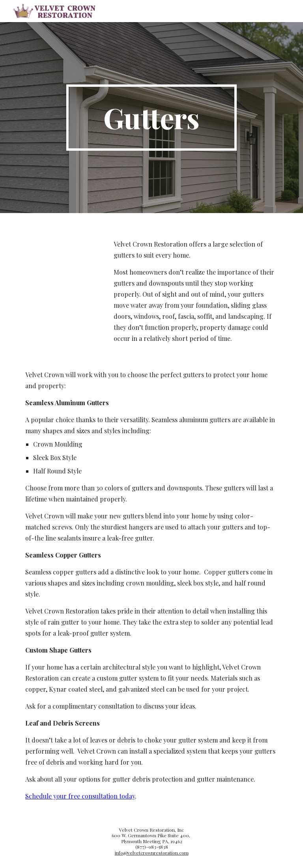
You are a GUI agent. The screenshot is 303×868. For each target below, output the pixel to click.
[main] (151, 118)
